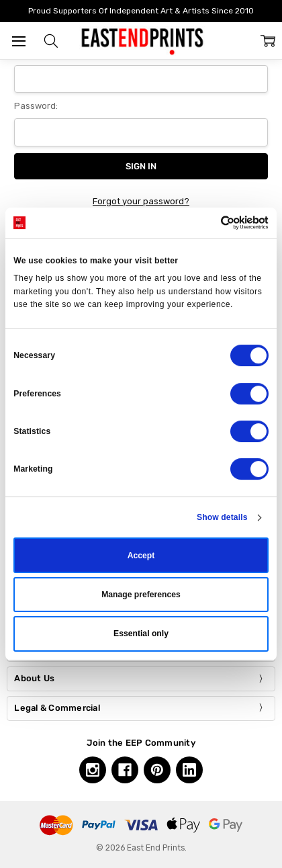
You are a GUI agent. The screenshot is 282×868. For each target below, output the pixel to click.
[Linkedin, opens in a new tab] (189, 770)
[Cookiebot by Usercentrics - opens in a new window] (210, 223)
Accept (141, 556)
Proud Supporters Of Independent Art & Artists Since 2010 (141, 11)
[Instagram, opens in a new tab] (93, 770)
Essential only (141, 634)
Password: (36, 106)
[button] (51, 41)
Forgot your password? (141, 201)
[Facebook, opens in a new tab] (125, 770)
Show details (222, 517)
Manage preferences (141, 595)
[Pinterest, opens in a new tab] (157, 770)
